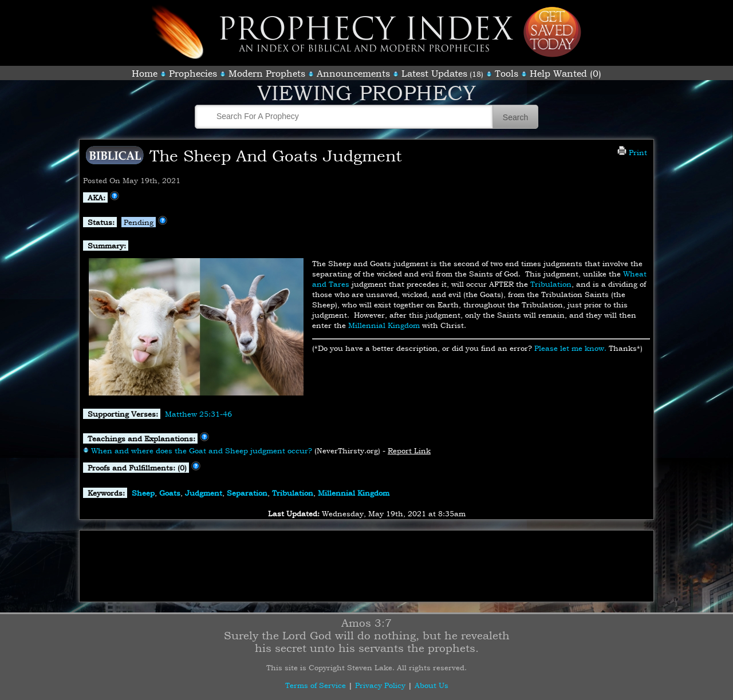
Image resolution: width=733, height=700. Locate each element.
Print (632, 152)
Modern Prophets (267, 73)
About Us (431, 685)
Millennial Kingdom (384, 325)
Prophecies (193, 73)
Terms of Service (316, 685)
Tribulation (551, 284)
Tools (507, 73)
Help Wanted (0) (565, 73)
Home (145, 73)
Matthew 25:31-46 (198, 414)
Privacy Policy (380, 685)
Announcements (353, 73)
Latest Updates (434, 73)
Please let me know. (570, 348)
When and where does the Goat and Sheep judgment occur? (202, 450)
